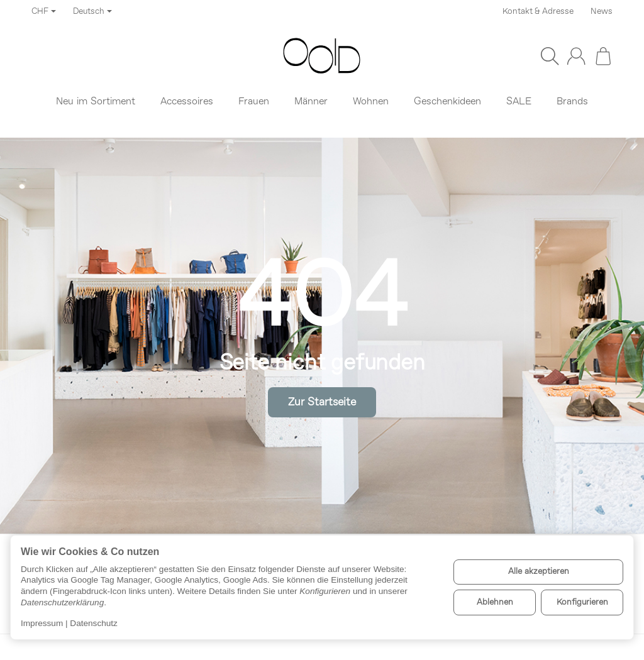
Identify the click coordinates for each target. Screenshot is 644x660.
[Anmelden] (576, 56)
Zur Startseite (322, 403)
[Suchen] (550, 56)
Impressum (42, 623)
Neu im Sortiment (96, 102)
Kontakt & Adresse (538, 12)
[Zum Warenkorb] (603, 56)
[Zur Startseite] (322, 56)
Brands (572, 102)
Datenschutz (94, 623)
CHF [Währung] (44, 12)
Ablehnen (495, 602)
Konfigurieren (582, 602)
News (602, 12)
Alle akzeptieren (539, 572)
